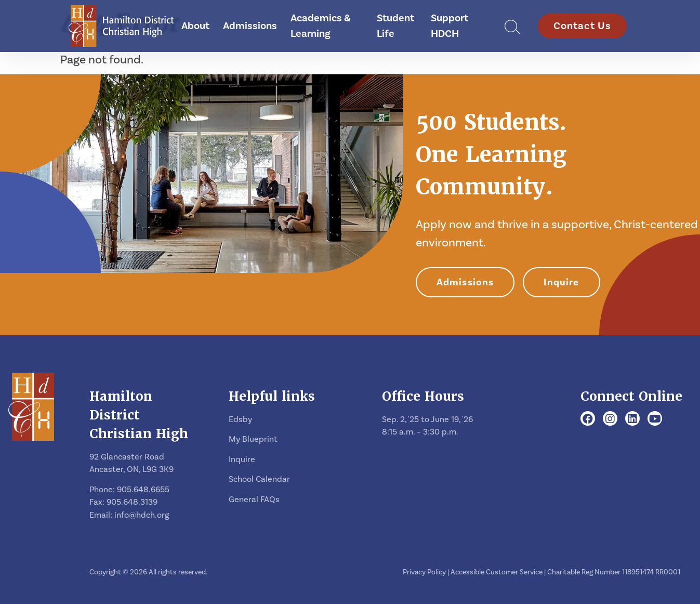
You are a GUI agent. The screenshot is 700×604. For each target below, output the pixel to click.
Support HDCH (450, 26)
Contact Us (583, 26)
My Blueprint (253, 439)
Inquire (561, 282)
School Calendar (259, 479)
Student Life (395, 26)
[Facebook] (588, 419)
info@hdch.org (142, 515)
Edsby (240, 419)
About (195, 26)
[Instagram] (610, 419)
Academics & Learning (320, 26)
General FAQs (254, 500)
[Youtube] (655, 419)
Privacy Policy (424, 572)
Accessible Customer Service (497, 572)
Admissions (250, 26)
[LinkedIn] (632, 419)
